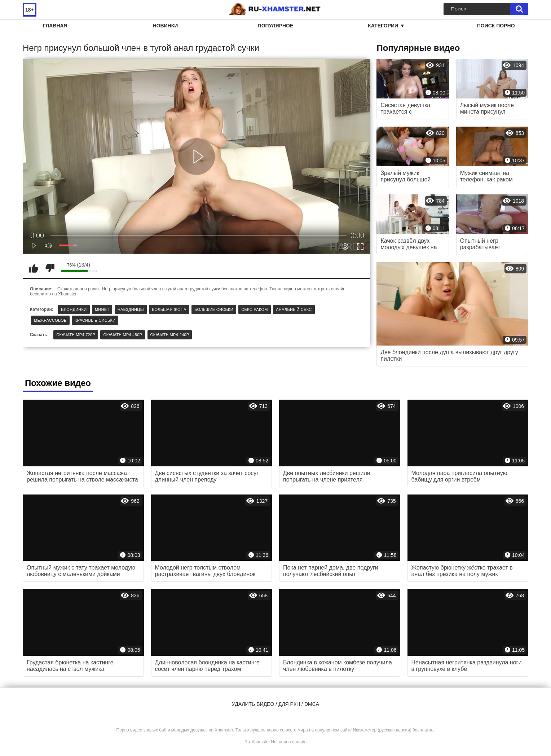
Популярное (276, 26)
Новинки (165, 26)
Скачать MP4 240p (170, 335)
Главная (55, 26)
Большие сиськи (214, 309)
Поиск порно (496, 26)
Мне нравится (34, 268)
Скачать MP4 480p (123, 335)
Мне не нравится (50, 268)
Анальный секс (294, 309)
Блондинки (74, 309)
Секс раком (255, 309)
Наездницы (131, 309)
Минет (102, 309)
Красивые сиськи (95, 320)
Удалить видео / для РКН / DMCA (275, 704)
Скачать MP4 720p (76, 335)
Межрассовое (50, 320)
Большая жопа (169, 309)
